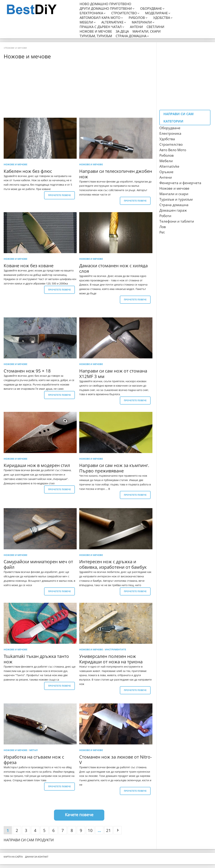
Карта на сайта (13, 857)
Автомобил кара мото (100, 18)
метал (33, 750)
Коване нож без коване (29, 266)
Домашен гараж (173, 210)
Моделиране (156, 13)
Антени (136, 27)
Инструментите (115, 649)
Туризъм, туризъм (96, 36)
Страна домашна (131, 36)
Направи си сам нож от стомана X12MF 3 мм (113, 374)
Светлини (155, 27)
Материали (142, 22)
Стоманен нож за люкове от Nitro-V (116, 760)
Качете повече (79, 815)
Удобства (162, 18)
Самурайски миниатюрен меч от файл (38, 564)
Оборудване (151, 9)
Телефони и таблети (177, 221)
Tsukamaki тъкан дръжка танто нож (36, 659)
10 (90, 830)
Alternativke (112, 22)
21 (109, 830)
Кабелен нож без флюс (28, 171)
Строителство (124, 13)
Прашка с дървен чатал (101, 27)
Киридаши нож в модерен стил (37, 465)
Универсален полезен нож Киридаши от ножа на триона (111, 659)
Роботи (165, 216)
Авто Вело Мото (173, 150)
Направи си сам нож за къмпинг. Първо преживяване (114, 468)
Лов (163, 227)
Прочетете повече (59, 195)
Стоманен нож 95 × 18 (27, 371)
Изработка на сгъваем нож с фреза (34, 760)
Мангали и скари (174, 194)
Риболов (137, 18)
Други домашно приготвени (106, 9)
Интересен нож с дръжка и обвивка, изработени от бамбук (113, 564)
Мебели (86, 22)
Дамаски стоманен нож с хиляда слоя (113, 268)
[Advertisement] (79, 88)
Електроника (91, 13)
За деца (122, 31)
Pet (162, 232)
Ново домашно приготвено (105, 4)
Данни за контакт (37, 857)
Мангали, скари (147, 31)
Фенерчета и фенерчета (180, 183)
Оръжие (166, 172)
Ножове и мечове (96, 31)
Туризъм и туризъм (176, 199)
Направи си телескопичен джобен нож (116, 174)
